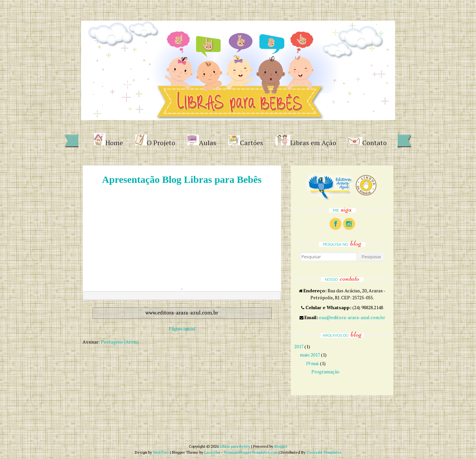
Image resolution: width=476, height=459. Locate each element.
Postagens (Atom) (120, 342)
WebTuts (161, 452)
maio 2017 (310, 355)
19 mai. (312, 363)
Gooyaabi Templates (324, 452)
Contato (368, 142)
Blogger (281, 446)
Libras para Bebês (235, 446)
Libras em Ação (306, 141)
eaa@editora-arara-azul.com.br (352, 317)
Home (108, 140)
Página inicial (182, 329)
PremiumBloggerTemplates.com (251, 452)
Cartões (246, 141)
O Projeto (155, 141)
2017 (299, 346)
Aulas (202, 141)
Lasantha (212, 452)
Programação (325, 372)
